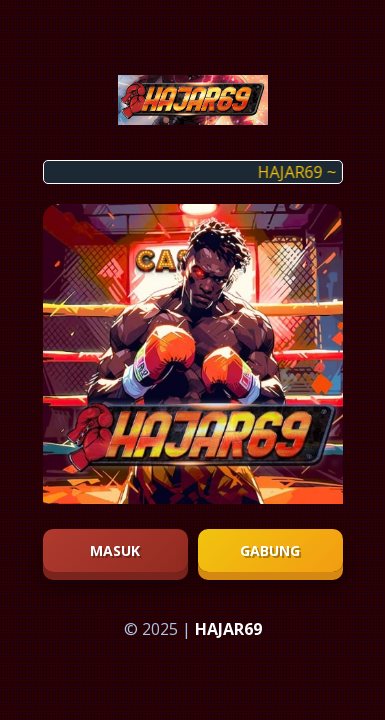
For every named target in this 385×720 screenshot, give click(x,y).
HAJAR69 (228, 629)
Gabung (270, 550)
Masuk (115, 550)
